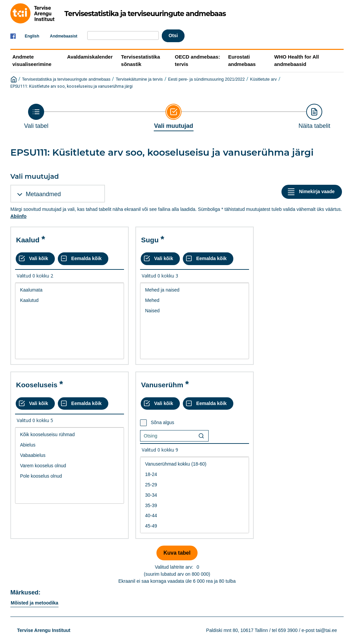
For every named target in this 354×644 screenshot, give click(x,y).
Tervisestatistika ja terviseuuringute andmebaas (66, 79)
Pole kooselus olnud (70, 476)
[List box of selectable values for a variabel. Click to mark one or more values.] (70, 321)
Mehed (195, 300)
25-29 (195, 485)
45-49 (195, 526)
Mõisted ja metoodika (34, 603)
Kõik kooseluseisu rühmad (70, 435)
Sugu (150, 240)
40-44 (195, 516)
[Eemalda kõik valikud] (83, 259)
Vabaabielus (70, 455)
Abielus (70, 445)
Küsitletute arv (263, 79)
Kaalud (28, 240)
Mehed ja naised (195, 290)
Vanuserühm (162, 385)
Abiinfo (18, 216)
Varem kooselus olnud (70, 466)
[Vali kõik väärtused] (35, 259)
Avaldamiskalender (90, 57)
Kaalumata (70, 290)
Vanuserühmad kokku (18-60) (195, 464)
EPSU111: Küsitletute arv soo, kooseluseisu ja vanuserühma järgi (72, 86)
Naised (195, 311)
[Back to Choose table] (36, 116)
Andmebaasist (64, 36)
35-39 (195, 506)
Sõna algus (162, 422)
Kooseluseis (37, 385)
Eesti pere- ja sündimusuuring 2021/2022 (207, 79)
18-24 (195, 474)
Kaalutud (70, 300)
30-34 (195, 495)
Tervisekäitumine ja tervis (139, 79)
